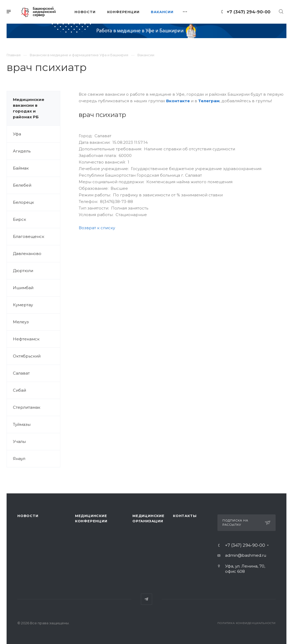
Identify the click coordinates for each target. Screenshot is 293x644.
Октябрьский (27, 356)
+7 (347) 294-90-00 (249, 12)
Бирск (19, 219)
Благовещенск (29, 236)
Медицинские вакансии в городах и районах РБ (29, 108)
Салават (21, 373)
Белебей (22, 185)
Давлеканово (27, 254)
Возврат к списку (97, 228)
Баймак (21, 168)
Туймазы (22, 424)
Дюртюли (23, 271)
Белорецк (23, 202)
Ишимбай (23, 288)
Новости (28, 516)
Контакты (185, 516)
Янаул (19, 459)
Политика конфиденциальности (247, 623)
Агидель (22, 151)
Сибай (19, 390)
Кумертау (23, 305)
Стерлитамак (27, 407)
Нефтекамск (26, 339)
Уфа (17, 134)
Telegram (146, 599)
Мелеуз (21, 322)
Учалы (19, 441)
